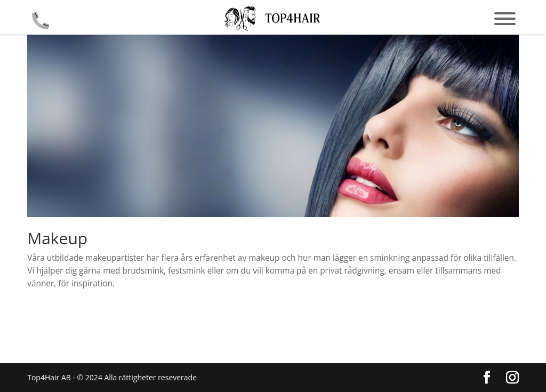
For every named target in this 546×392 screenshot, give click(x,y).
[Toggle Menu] (505, 19)
